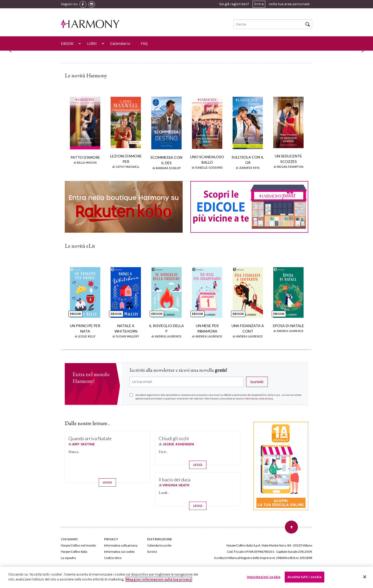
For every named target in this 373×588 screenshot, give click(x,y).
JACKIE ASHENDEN (178, 444)
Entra (259, 4)
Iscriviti (257, 382)
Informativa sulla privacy (259, 399)
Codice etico (113, 558)
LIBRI (92, 43)
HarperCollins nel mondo (78, 545)
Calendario (120, 43)
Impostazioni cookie (264, 577)
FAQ (144, 43)
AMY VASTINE (83, 444)
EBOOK (67, 43)
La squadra (68, 558)
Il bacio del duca (175, 480)
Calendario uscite (159, 545)
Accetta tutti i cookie (304, 577)
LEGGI (107, 482)
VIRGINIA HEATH (176, 485)
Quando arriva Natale (90, 438)
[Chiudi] (365, 577)
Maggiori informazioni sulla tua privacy (159, 579)
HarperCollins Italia (74, 552)
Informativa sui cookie (119, 552)
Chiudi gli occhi (174, 438)
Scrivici (152, 552)
